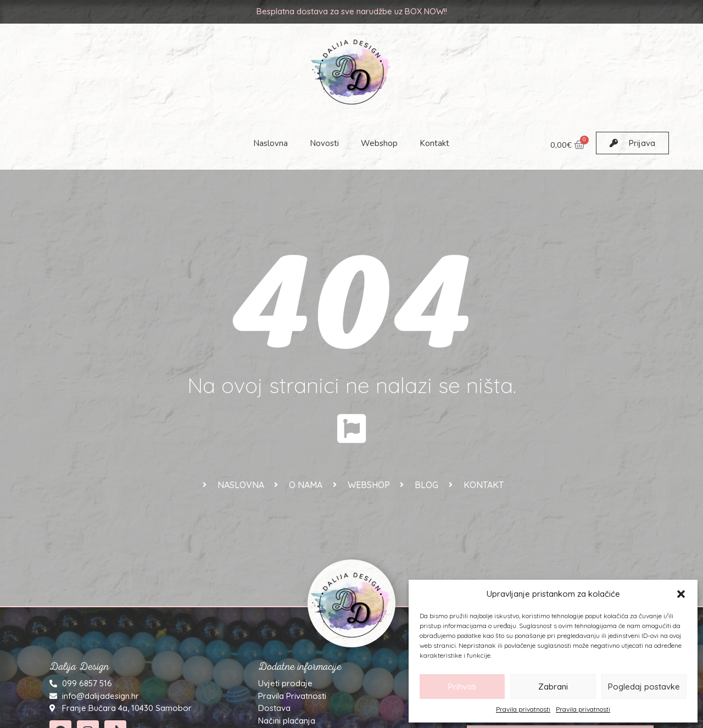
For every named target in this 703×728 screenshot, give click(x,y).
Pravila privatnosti (523, 709)
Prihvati (462, 687)
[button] (681, 594)
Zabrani (553, 687)
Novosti (325, 143)
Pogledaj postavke (644, 687)
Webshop (380, 143)
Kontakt (435, 143)
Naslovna (271, 143)
